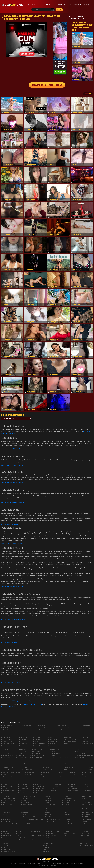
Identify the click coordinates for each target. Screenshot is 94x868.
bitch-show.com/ (31, 773)
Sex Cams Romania (71, 824)
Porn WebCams (24, 789)
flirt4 (83, 800)
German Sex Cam (53, 838)
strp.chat (6, 840)
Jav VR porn (46, 779)
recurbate (32, 704)
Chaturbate (85, 704)
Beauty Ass (48, 796)
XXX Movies (23, 791)
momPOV (38, 746)
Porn (24, 761)
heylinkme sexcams (88, 812)
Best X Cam (6, 847)
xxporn (23, 730)
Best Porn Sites (55, 786)
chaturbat (6, 761)
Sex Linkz (6, 831)
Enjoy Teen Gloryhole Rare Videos (84, 755)
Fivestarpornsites (72, 789)
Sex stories (67, 838)
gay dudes (84, 798)
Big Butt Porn (48, 810)
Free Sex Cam (54, 739)
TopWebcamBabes (8, 755)
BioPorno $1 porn (8, 753)
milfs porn (21, 755)
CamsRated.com (88, 775)
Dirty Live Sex (24, 734)
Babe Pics (89, 761)
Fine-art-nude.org (48, 777)
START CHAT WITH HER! (47, 85)
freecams (46, 781)
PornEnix (24, 739)
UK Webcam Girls (8, 843)
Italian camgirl (39, 793)
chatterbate (53, 751)
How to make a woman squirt (11, 781)
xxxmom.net (41, 732)
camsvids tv (26, 798)
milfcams (6, 749)
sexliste (61, 773)
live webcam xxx (23, 757)
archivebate (25, 704)
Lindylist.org (87, 786)
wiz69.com (53, 737)
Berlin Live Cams (31, 775)
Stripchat (4, 706)
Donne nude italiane (50, 805)
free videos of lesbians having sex (12, 773)
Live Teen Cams (24, 784)
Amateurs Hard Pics (48, 843)
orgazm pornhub (8, 849)
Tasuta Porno (39, 739)
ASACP (47, 861)
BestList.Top (86, 737)
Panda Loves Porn (80, 757)
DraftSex (61, 781)
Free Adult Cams (20, 831)
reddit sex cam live (61, 726)
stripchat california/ (88, 826)
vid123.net (23, 808)
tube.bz (5, 838)
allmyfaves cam (7, 836)
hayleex (25, 800)
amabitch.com (84, 843)
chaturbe (59, 734)
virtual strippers (87, 820)
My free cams (13, 706)
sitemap (86, 789)
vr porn (5, 789)
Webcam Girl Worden (9, 734)
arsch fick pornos (40, 786)
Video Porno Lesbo (8, 726)
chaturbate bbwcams (87, 802)
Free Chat (12, 587)
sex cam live (48, 814)
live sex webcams (8, 757)
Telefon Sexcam (49, 798)
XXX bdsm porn (42, 730)
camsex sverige (47, 761)
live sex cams (25, 744)
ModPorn (47, 802)
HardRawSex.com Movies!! (10, 798)
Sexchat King (7, 793)
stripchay (77, 5)
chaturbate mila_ (88, 791)
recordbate (38, 704)
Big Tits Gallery (39, 791)
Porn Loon (24, 732)
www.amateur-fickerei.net (71, 767)
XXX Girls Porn (86, 822)
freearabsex (6, 812)
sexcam (85, 828)
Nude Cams (73, 777)
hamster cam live (79, 751)
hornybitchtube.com (9, 791)
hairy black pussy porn (87, 838)
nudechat (53, 744)
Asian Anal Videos (40, 744)
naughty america (70, 826)
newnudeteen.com (8, 763)
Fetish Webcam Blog (71, 822)
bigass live (67, 763)
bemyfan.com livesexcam (68, 808)
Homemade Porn (42, 728)
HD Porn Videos (35, 834)
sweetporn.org (68, 831)
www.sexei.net (7, 828)
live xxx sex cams (8, 765)
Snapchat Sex (7, 737)
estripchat (48, 812)
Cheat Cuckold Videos (9, 800)
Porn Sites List (68, 805)
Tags (40, 5)
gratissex (29, 826)
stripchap (53, 789)
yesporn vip (21, 753)
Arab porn (53, 791)
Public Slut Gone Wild (9, 826)
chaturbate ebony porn (9, 779)
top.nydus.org (53, 755)
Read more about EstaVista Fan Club (12, 483)
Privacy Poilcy (41, 726)
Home (27, 5)
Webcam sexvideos (88, 744)
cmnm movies (86, 726)
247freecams (39, 737)
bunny (5, 746)
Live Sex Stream (61, 730)
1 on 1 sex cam (31, 828)
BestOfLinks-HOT (25, 793)
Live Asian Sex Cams (87, 805)
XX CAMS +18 (46, 845)
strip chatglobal (39, 742)
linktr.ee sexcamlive (73, 791)
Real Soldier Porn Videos (49, 763)
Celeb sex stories (53, 840)
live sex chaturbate (37, 749)
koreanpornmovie (54, 749)
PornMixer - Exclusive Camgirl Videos (66, 728)
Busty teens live (68, 840)
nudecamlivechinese (38, 757)
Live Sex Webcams (26, 726)
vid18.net (33, 840)
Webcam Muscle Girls (26, 810)
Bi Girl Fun (72, 773)
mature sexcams (87, 810)
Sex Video (89, 769)
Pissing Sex (67, 769)
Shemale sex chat (8, 786)
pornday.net (86, 746)
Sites (33, 5)
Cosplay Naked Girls (21, 838)
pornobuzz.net (71, 786)
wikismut (61, 775)
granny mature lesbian (9, 852)
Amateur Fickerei (25, 728)
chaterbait (68, 820)
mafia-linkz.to (31, 777)
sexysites (51, 834)
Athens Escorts (36, 753)
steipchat (89, 763)
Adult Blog (18, 836)
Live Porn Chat (52, 836)
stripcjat (86, 779)
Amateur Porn (85, 840)
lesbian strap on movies (70, 834)
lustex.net (61, 779)
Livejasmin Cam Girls (70, 800)
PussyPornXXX (85, 836)
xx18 (84, 824)
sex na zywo (30, 822)
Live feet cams (31, 779)
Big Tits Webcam (74, 775)
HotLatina (85, 734)
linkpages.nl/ (54, 793)
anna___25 (38, 784)
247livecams (6, 732)
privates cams (88, 777)
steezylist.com (49, 816)
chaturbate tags (66, 814)
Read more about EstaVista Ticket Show (13, 642)
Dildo (11, 524)
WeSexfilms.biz (54, 742)
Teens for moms (7, 805)
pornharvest (23, 786)
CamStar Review (47, 852)
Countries (47, 5)
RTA (43, 861)
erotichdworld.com (8, 808)
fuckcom (85, 739)
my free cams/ (53, 828)
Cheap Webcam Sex (54, 820)
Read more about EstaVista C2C (11, 449)
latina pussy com (40, 789)
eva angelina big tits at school (31, 805)
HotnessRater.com (80, 753)
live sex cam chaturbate (62, 5)
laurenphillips (86, 728)
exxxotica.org (24, 812)
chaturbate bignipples (55, 753)
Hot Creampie (86, 814)
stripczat (51, 822)
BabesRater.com (25, 742)
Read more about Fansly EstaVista (11, 682)
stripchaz (67, 765)
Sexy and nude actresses (70, 746)
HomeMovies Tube (8, 767)
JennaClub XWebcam (28, 769)
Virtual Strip (87, 781)
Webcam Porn (68, 761)
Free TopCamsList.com (29, 796)
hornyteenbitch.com (54, 831)
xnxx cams (24, 737)
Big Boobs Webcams (56, 784)
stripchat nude (22, 749)
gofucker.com (47, 773)
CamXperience (22, 751)
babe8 (5, 784)
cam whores (60, 732)
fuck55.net (24, 814)
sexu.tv (86, 784)
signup (59, 10)
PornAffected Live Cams (10, 742)
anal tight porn (46, 847)
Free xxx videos (85, 834)
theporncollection (86, 796)
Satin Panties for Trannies (51, 800)
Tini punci (25, 763)
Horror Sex (85, 742)
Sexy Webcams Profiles (44, 734)
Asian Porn (25, 767)
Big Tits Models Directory (70, 742)
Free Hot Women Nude (38, 755)
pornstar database (8, 822)
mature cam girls (88, 793)
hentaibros (90, 765)
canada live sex (7, 820)
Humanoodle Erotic (88, 730)
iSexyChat (6, 814)
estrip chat (6, 751)
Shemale (24, 746)
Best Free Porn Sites (9, 777)
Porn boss (67, 802)
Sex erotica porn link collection (35, 820)
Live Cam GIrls (36, 751)
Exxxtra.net (46, 775)
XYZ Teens (6, 796)
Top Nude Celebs (8, 728)
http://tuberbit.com (8, 739)
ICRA (51, 861)
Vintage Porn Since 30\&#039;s (29, 816)
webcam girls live (35, 838)
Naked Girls (90, 767)
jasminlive (52, 824)
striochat (72, 781)
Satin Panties (7, 816)
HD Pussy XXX (7, 775)
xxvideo (61, 777)
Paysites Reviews (50, 808)
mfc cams (87, 5)
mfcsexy (66, 796)
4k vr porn (78, 749)
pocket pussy (53, 826)
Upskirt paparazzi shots (87, 845)
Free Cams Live (87, 732)
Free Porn (6, 845)
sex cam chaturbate (32, 781)
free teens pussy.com (70, 798)
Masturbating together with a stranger (60, 757)
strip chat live (7, 769)
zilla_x (65, 836)
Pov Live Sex (46, 767)
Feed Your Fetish (72, 784)
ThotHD (45, 849)
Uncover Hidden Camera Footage (12, 824)
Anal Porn (72, 779)
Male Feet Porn (27, 802)
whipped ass (46, 765)
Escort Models (7, 730)
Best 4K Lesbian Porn (69, 737)
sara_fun (25, 765)
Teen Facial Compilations (70, 739)
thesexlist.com (7, 810)
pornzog (85, 808)
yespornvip (6, 834)
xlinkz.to (5, 802)
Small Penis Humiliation (9, 744)
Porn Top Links (86, 816)
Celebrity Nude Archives (37, 836)
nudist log (18, 840)
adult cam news (54, 746)
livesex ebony (69, 828)
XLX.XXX (66, 744)
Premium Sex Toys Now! (37, 831)
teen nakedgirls (88, 773)
